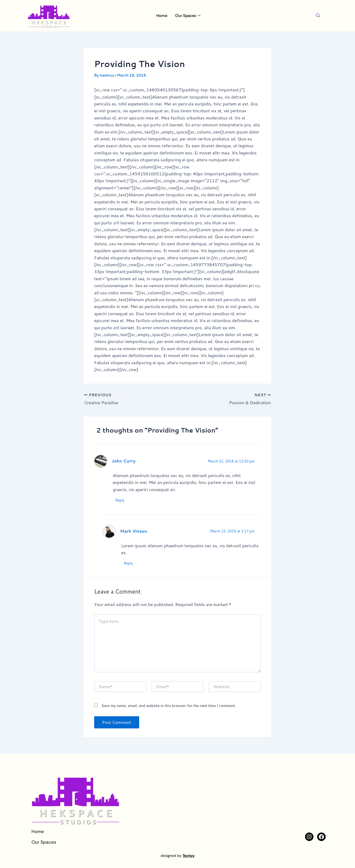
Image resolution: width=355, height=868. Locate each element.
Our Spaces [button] (188, 16)
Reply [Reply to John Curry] (120, 500)
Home (162, 16)
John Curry (124, 461)
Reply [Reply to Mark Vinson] (128, 563)
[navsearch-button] (318, 16)
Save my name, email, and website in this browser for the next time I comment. (169, 706)
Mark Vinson (134, 531)
